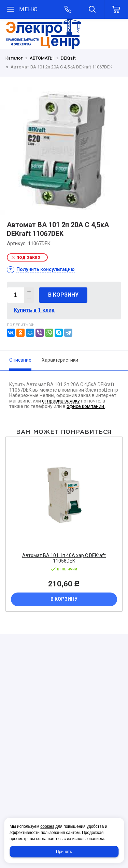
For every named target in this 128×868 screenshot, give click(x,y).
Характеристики (60, 360)
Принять (64, 852)
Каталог (14, 58)
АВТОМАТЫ (42, 58)
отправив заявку (61, 401)
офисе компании (86, 406)
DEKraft (68, 58)
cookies (47, 826)
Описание (20, 360)
